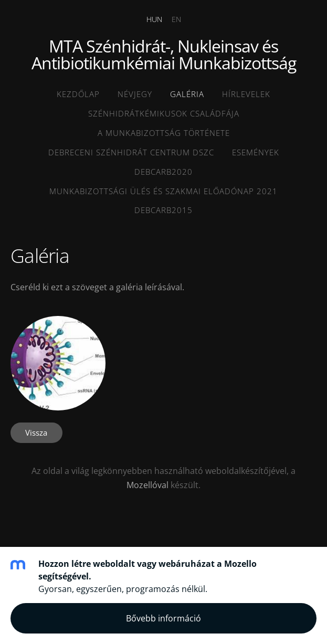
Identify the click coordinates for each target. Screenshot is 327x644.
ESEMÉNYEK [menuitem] (256, 152)
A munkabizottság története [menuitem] (164, 133)
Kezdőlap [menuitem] (78, 94)
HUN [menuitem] (154, 19)
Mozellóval (147, 485)
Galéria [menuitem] (187, 94)
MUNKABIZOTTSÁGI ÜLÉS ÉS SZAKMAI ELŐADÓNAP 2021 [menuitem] (163, 191)
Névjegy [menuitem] (135, 94)
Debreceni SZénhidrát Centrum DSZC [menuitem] (131, 152)
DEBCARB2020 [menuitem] (163, 172)
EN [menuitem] (176, 19)
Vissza (36, 432)
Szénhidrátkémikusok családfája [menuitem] (164, 113)
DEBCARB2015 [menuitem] (163, 210)
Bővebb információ (163, 618)
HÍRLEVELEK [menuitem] (246, 94)
